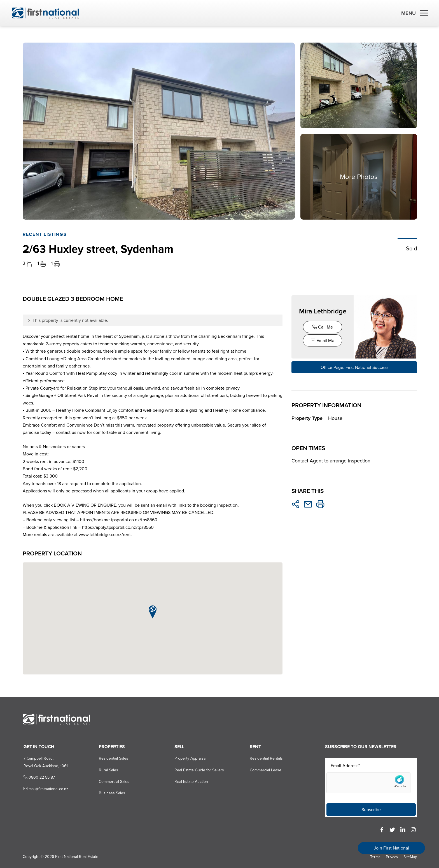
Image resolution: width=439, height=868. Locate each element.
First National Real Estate (76, 857)
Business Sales (111, 794)
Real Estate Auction (190, 782)
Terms (375, 857)
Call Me (323, 327)
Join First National (391, 848)
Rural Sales (107, 770)
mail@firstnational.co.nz (44, 789)
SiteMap (410, 857)
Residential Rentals (266, 759)
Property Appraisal (190, 759)
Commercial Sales (113, 782)
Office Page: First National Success (354, 367)
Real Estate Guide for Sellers (198, 770)
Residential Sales (112, 759)
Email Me (323, 340)
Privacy (392, 857)
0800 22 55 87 (38, 778)
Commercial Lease (265, 770)
